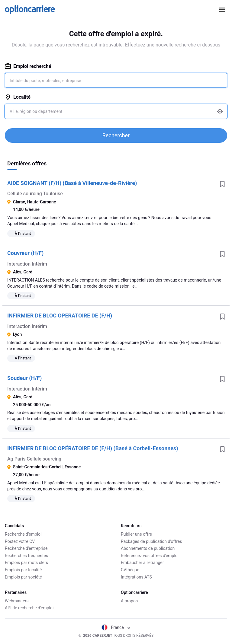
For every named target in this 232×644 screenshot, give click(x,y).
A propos (129, 601)
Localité (18, 97)
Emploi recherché (28, 66)
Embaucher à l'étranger (142, 563)
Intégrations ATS (136, 577)
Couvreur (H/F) (25, 253)
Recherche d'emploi (23, 534)
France (116, 627)
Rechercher (116, 135)
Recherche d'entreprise (26, 548)
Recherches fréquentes (26, 556)
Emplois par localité (23, 570)
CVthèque (130, 570)
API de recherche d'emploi (29, 608)
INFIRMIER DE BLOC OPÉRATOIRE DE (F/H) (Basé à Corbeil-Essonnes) (93, 448)
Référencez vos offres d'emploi (150, 556)
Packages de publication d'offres (151, 541)
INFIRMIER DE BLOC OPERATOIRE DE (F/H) (60, 316)
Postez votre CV (20, 541)
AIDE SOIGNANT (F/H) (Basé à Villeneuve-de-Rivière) (72, 183)
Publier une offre (136, 534)
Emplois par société (23, 577)
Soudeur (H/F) (24, 378)
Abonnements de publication (148, 548)
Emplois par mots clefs (26, 563)
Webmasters (17, 601)
